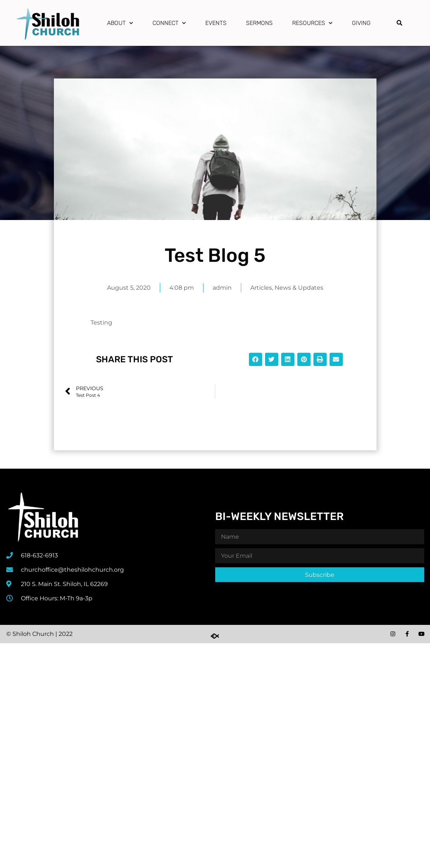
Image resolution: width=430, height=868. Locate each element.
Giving (361, 23)
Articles (261, 288)
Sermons (259, 23)
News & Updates (299, 288)
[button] (400, 23)
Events (216, 23)
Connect (169, 23)
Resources (312, 23)
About (120, 23)
